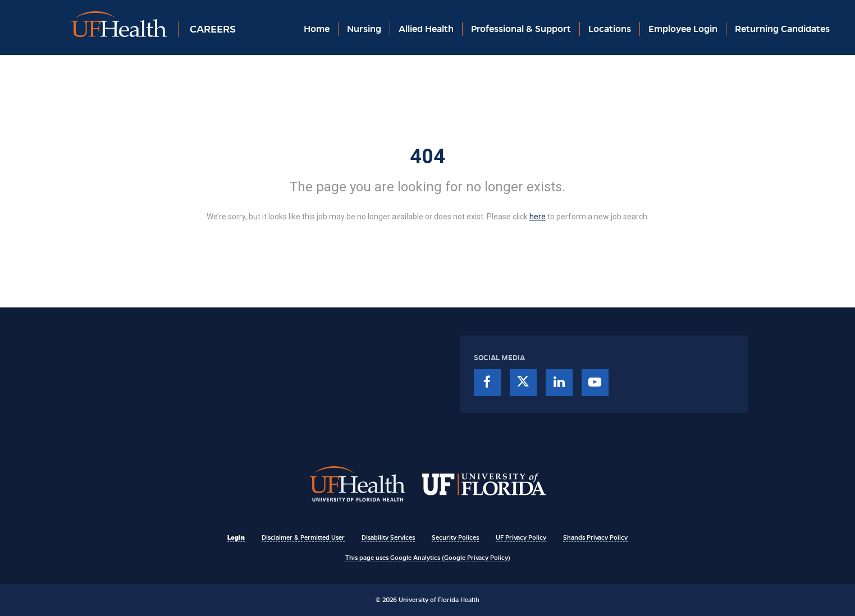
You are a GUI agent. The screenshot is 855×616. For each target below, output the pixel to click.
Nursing (364, 29)
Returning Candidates (782, 29)
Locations (610, 29)
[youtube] (595, 383)
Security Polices (455, 537)
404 (427, 157)
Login (236, 537)
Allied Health (426, 29)
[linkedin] (559, 383)
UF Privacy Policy (521, 537)
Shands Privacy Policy (595, 537)
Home (317, 29)
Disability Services (388, 537)
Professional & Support (521, 29)
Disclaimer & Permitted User (303, 537)
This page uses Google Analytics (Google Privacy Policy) (428, 558)
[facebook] (487, 383)
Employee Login (683, 29)
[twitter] (523, 383)
